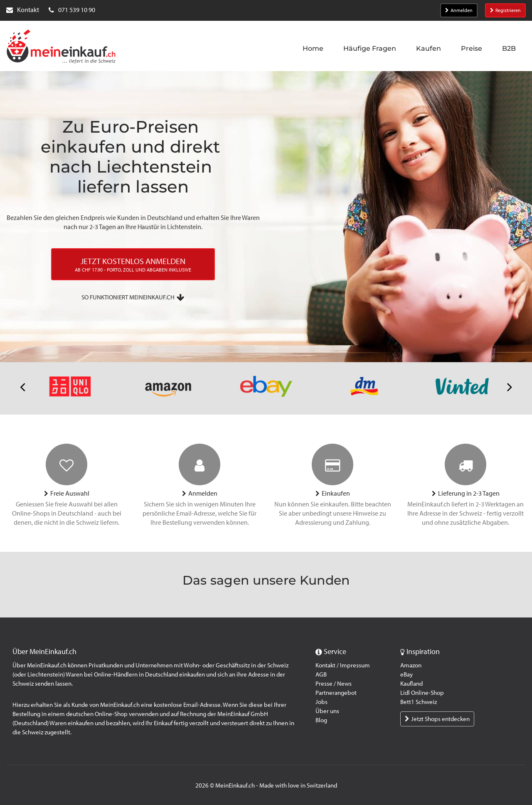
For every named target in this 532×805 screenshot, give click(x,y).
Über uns (327, 711)
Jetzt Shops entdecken (437, 719)
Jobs (321, 702)
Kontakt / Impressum (343, 665)
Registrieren (505, 10)
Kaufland (411, 684)
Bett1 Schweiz (419, 702)
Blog (321, 720)
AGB (321, 674)
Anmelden (459, 10)
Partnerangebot (336, 693)
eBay (406, 674)
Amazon (411, 665)
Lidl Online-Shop (422, 693)
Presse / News (334, 684)
